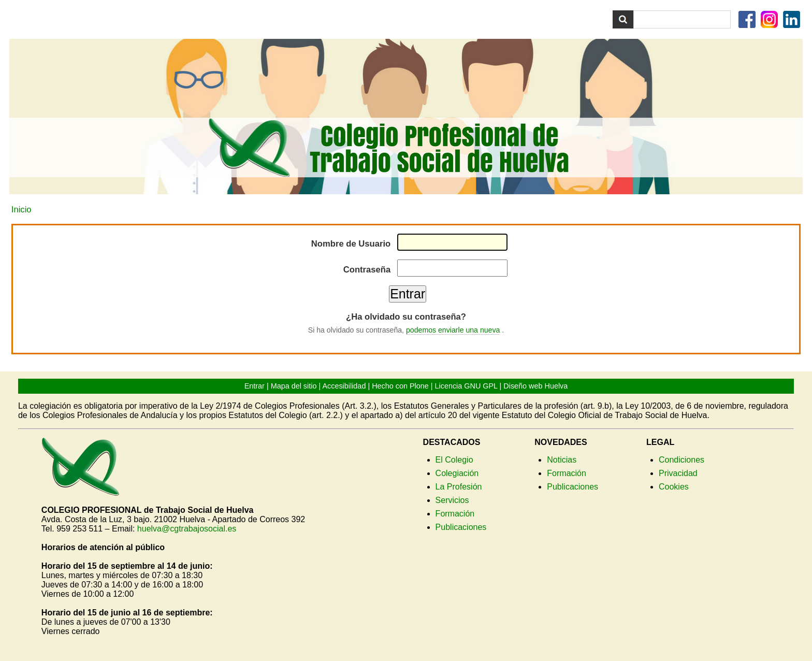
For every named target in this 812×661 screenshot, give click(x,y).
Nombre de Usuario (351, 244)
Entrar (255, 386)
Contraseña (367, 270)
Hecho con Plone (400, 386)
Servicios (452, 500)
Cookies (674, 487)
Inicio (21, 210)
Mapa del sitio (294, 386)
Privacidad (678, 473)
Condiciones (682, 460)
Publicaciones (461, 527)
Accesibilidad (344, 386)
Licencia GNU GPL (466, 386)
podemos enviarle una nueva (453, 330)
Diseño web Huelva (535, 386)
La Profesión (459, 487)
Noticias (562, 460)
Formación (455, 514)
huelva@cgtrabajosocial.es (187, 529)
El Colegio (454, 460)
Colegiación (457, 473)
